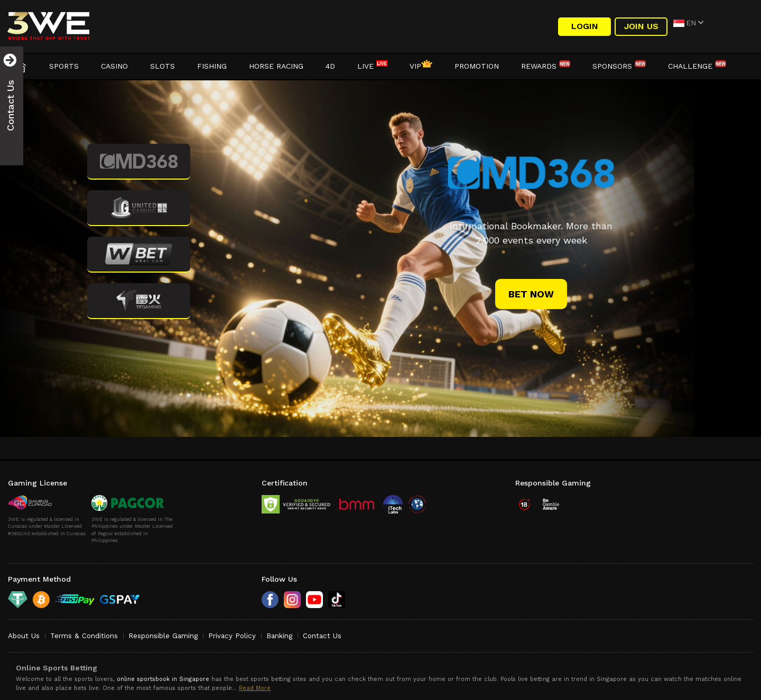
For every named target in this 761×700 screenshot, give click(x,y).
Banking (279, 636)
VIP (421, 66)
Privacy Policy (232, 636)
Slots (163, 66)
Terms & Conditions (84, 636)
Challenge (697, 66)
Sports (64, 66)
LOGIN (585, 26)
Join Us (641, 26)
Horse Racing (276, 66)
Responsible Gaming (163, 636)
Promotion (477, 66)
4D (330, 66)
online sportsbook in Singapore (163, 679)
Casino (114, 66)
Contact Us (322, 636)
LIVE (372, 66)
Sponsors (619, 66)
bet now (531, 294)
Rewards (546, 66)
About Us (24, 636)
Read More (255, 688)
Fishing (212, 66)
